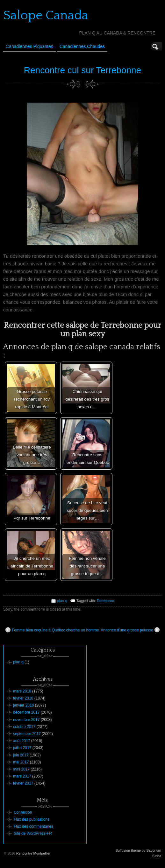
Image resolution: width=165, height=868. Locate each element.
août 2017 (22, 741)
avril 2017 (21, 769)
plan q (62, 601)
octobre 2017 (24, 727)
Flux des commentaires (33, 826)
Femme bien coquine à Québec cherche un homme (52, 630)
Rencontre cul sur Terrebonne (82, 70)
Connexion (23, 812)
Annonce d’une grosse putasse (130, 630)
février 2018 (23, 698)
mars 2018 (22, 691)
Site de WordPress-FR (33, 833)
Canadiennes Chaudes (82, 46)
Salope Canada (46, 15)
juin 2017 (21, 755)
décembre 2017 (26, 712)
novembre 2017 (26, 720)
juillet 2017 (22, 748)
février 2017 (23, 783)
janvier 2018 (23, 705)
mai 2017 (21, 762)
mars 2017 (22, 776)
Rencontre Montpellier (33, 853)
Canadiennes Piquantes (29, 46)
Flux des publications (32, 819)
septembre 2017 (27, 734)
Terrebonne (106, 601)
